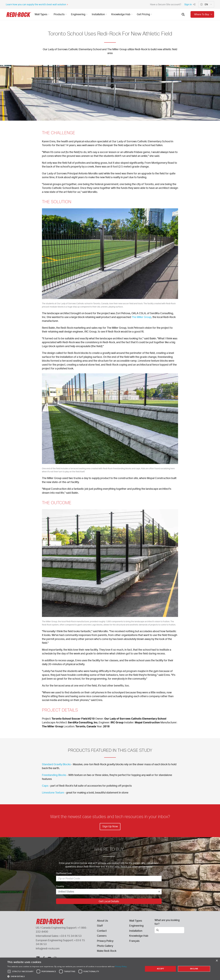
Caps (45, 786)
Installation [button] (100, 14)
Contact (102, 931)
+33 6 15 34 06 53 (70, 936)
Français (134, 941)
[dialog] (110, 969)
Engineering (136, 926)
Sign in (190, 4)
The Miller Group (142, 317)
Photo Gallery (105, 946)
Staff (100, 926)
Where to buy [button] (203, 14)
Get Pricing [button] (145, 14)
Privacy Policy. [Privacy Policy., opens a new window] (121, 966)
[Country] (109, 892)
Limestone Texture (53, 792)
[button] (67, 976)
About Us (102, 921)
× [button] (217, 961)
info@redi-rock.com (48, 948)
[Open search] (183, 14)
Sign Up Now (110, 826)
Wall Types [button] (42, 14)
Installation (136, 931)
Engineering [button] (80, 14)
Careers (102, 936)
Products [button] (61, 14)
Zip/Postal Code (64, 873)
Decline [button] (194, 969)
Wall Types (136, 921)
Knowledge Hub (139, 936)
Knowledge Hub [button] (122, 14)
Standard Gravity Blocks (56, 764)
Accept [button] (160, 969)
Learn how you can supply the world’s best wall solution (37, 4)
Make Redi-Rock (107, 951)
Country (60, 886)
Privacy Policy (105, 941)
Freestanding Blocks (54, 775)
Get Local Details (109, 901)
